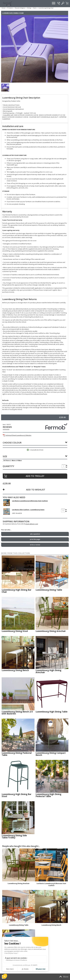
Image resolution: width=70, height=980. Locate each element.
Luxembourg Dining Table (49, 590)
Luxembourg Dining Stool (15, 631)
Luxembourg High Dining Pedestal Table (48, 795)
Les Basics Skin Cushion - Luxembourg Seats (28, 510)
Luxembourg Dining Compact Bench (51, 754)
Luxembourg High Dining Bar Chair (16, 591)
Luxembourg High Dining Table (52, 712)
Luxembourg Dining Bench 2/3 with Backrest (17, 713)
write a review (35, 545)
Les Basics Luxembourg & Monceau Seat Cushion (30, 501)
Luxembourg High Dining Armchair (48, 671)
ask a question (35, 534)
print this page (35, 539)
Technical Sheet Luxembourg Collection (17, 435)
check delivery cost (32, 524)
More (63, 977)
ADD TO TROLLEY (35, 476)
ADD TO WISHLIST (36, 490)
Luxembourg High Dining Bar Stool (16, 795)
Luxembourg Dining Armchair (51, 631)
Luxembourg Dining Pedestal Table (17, 754)
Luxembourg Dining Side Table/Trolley (14, 837)
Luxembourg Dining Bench (15, 670)
